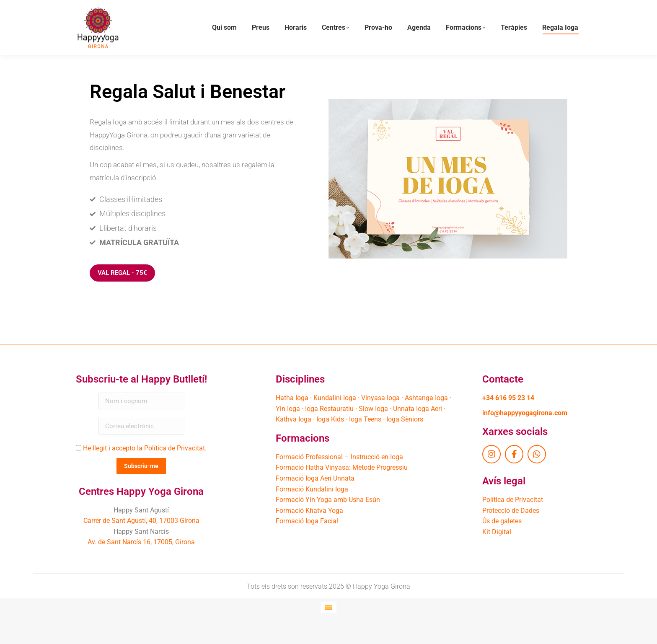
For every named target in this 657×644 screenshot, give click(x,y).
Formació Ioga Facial (307, 536)
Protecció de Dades (511, 526)
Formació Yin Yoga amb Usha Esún (328, 515)
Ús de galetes (502, 536)
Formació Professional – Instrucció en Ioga (339, 472)
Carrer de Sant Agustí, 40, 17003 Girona (141, 536)
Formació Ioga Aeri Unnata (315, 493)
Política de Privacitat (513, 515)
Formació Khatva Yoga (309, 526)
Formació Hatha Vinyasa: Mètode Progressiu (342, 482)
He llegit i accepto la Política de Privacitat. (145, 463)
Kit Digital (497, 547)
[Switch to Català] (328, 622)
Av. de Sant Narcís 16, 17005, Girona (141, 557)
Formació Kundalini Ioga (312, 504)
